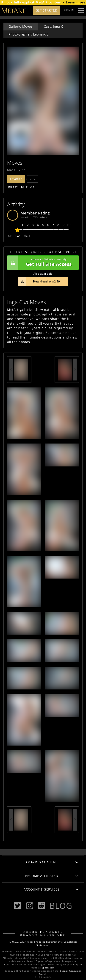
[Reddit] (41, 906)
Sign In (69, 10)
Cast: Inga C (54, 26)
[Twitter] (18, 906)
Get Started (47, 10)
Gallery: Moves (21, 26)
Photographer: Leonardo (28, 34)
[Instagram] (30, 906)
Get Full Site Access (42, 263)
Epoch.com (48, 968)
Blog (61, 906)
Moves (15, 163)
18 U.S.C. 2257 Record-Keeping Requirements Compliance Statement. (43, 943)
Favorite (16, 179)
